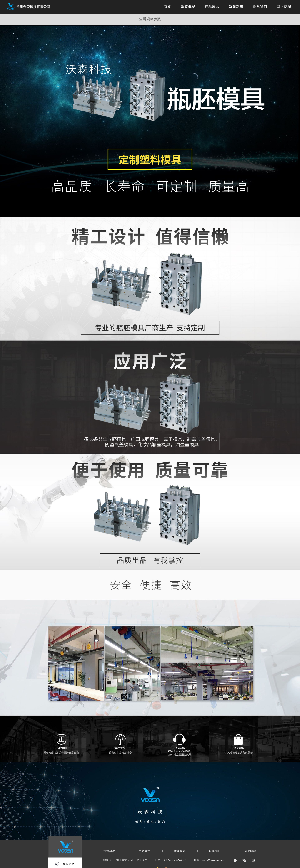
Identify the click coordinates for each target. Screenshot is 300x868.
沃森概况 (109, 851)
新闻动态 (180, 851)
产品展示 (145, 851)
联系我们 (215, 851)
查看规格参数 (150, 19)
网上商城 (250, 851)
